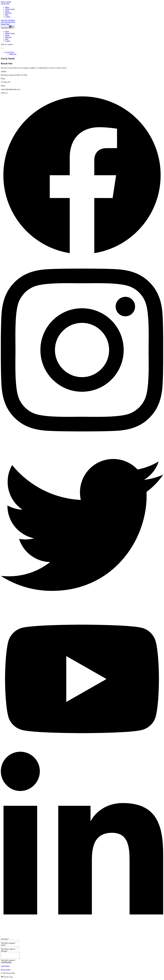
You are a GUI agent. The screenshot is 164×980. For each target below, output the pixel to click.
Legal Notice (5, 967)
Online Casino (10, 9)
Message (4, 951)
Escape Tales (5, 4)
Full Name (5, 939)
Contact (8, 17)
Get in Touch (9, 52)
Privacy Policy (6, 971)
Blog (7, 15)
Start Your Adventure (8, 22)
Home (7, 7)
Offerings (8, 13)
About (7, 11)
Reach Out (13, 54)
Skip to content (6, 2)
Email (3, 945)
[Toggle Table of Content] (2, 49)
